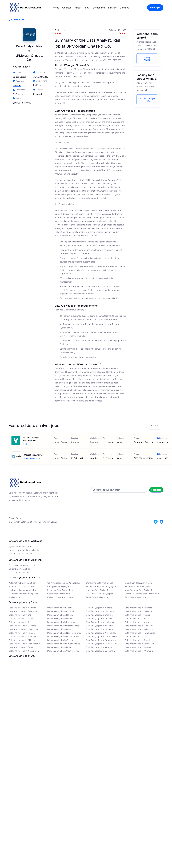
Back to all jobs (17, 20)
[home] (25, 8)
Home (56, 8)
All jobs (155, 425)
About (78, 8)
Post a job (155, 8)
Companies (99, 8)
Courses (67, 8)
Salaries (112, 8)
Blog (87, 8)
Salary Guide (147, 59)
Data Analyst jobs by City (22, 656)
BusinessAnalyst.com (147, 100)
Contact (124, 8)
